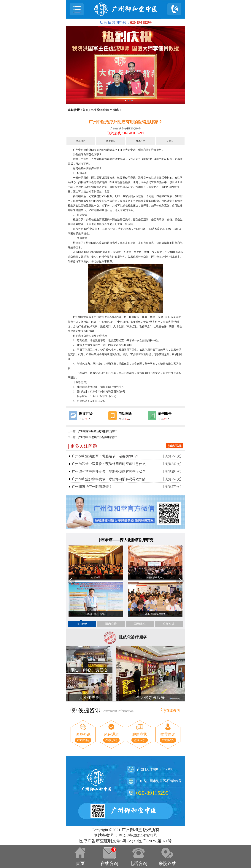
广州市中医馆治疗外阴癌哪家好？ (98, 437)
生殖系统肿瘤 (99, 110)
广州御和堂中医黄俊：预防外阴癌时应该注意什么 (109, 464)
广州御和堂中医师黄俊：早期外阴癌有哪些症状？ (109, 471)
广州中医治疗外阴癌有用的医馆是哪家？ (125, 122)
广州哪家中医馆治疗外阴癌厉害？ (98, 431)
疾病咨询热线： (126, 23)
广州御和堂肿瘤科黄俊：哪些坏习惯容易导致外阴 (109, 479)
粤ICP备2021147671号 (138, 835)
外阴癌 (114, 110)
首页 (86, 110)
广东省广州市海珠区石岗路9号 (125, 129)
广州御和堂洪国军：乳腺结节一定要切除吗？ (105, 456)
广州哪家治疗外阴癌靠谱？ (92, 487)
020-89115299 (152, 793)
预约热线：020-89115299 (125, 133)
